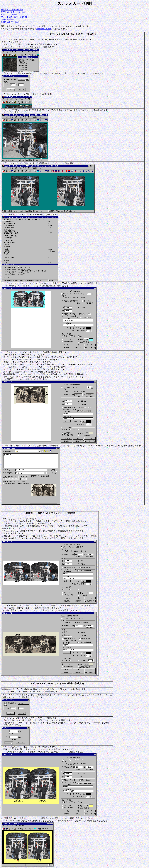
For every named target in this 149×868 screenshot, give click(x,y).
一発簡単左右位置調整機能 (12, 10)
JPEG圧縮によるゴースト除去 (13, 12)
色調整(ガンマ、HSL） (10, 22)
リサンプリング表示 (9, 15)
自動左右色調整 (7, 19)
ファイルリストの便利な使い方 (14, 17)
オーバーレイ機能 (44, 29)
